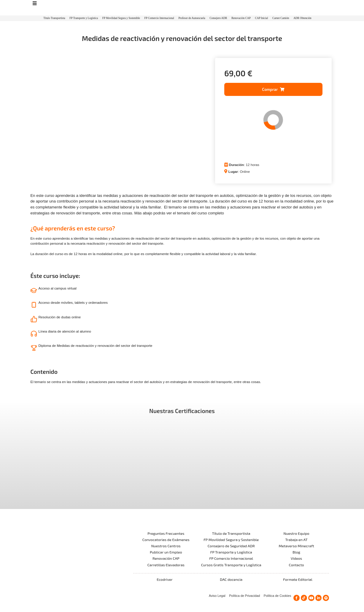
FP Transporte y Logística (84, 18)
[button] (273, 89)
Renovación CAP (241, 18)
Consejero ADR (218, 18)
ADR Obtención (302, 18)
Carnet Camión (281, 18)
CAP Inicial (262, 18)
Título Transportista (54, 18)
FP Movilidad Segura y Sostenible (121, 18)
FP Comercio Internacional (159, 18)
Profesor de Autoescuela (192, 18)
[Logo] (182, 8)
